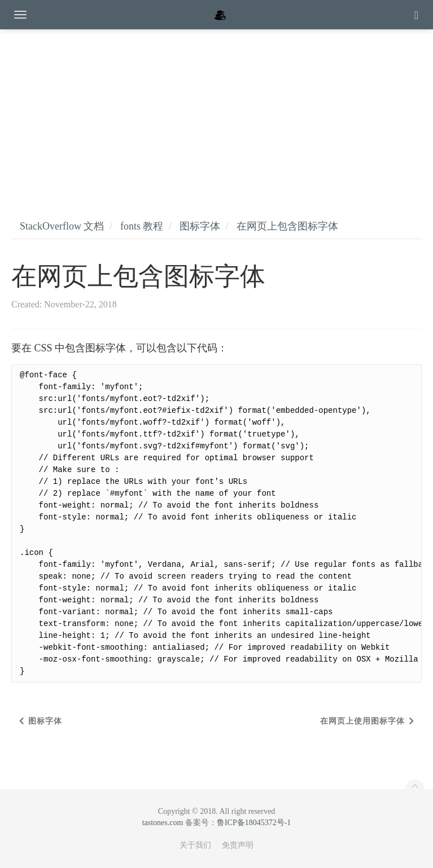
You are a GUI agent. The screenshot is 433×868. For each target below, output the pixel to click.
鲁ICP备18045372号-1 (254, 823)
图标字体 (200, 226)
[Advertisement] (216, 113)
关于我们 (195, 845)
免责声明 (238, 845)
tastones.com (163, 823)
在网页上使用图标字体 (362, 721)
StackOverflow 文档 (62, 226)
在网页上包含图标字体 (287, 226)
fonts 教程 (142, 226)
